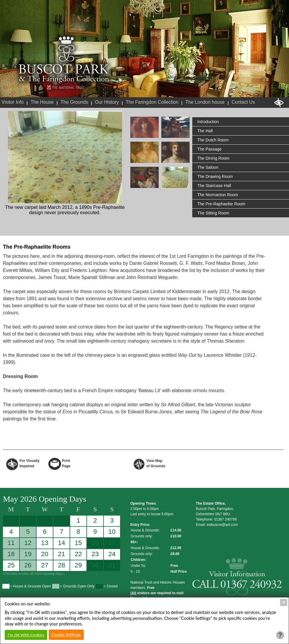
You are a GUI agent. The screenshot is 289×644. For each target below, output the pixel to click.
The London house (205, 102)
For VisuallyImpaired (29, 463)
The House (42, 102)
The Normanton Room (218, 195)
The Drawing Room (215, 176)
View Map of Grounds (156, 463)
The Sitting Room (213, 213)
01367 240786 (225, 519)
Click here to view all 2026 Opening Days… (35, 574)
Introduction (208, 122)
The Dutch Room (213, 140)
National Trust (66, 88)
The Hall (205, 131)
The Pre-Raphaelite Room (221, 204)
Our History (107, 102)
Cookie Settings (66, 635)
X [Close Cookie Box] (284, 602)
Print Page (66, 463)
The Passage (210, 149)
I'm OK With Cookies (26, 635)
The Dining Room (213, 158)
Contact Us (243, 102)
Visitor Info (13, 102)
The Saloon (208, 167)
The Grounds (74, 102)
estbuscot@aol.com (222, 525)
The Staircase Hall (214, 186)
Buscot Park (64, 60)
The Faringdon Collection (152, 102)
